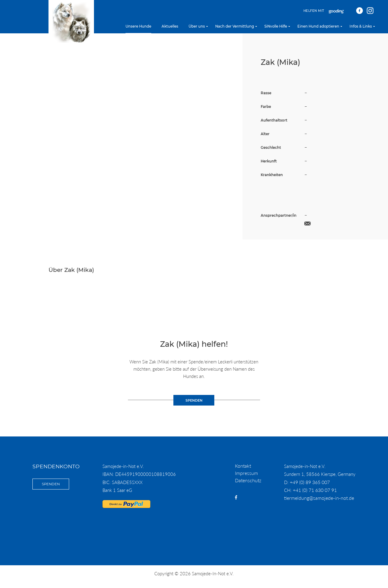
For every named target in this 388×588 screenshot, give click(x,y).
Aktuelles (170, 26)
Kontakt (243, 466)
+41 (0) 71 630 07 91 (315, 490)
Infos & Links (361, 26)
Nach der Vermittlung (235, 26)
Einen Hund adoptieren (318, 26)
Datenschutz (248, 480)
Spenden (51, 484)
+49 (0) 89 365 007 (310, 482)
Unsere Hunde (138, 26)
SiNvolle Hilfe (276, 26)
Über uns (197, 26)
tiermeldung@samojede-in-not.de (319, 498)
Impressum (246, 473)
